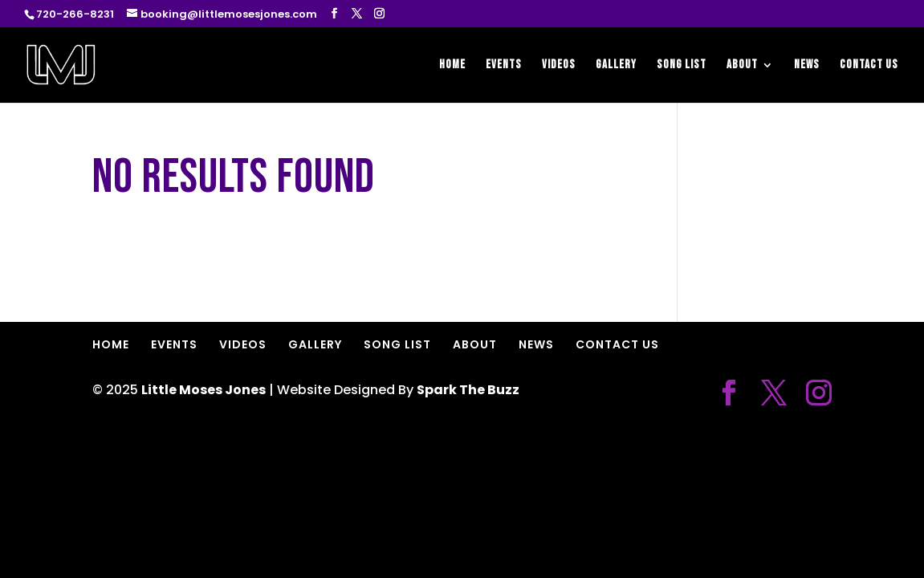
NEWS (807, 66)
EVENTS (504, 66)
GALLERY (616, 66)
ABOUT (742, 66)
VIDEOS (559, 66)
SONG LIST (682, 66)
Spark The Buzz (468, 390)
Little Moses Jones (204, 390)
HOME (452, 66)
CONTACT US (869, 66)
